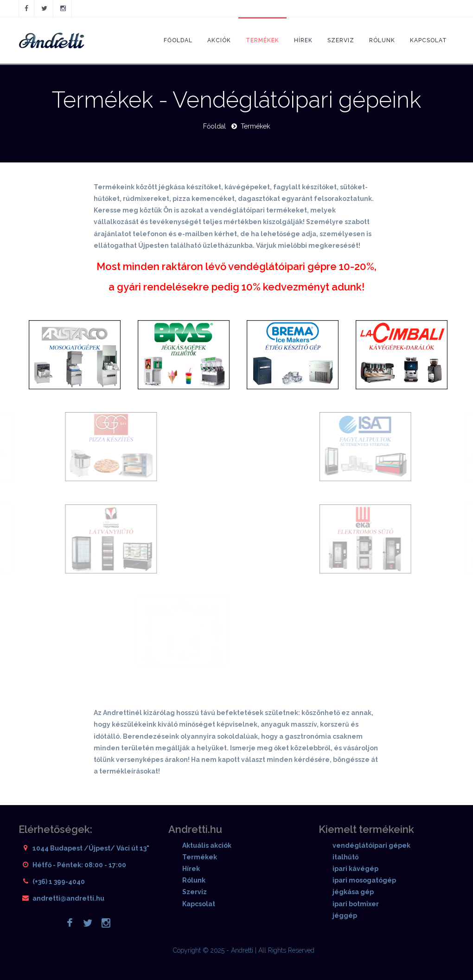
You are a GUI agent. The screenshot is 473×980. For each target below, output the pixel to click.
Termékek (262, 40)
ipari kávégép (355, 869)
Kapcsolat (428, 40)
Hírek (303, 40)
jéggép (345, 916)
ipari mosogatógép (364, 880)
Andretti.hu (195, 829)
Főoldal (178, 40)
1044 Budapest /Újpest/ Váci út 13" (91, 848)
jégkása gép (353, 892)
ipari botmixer (356, 904)
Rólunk (382, 40)
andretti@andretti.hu (68, 898)
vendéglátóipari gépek (371, 845)
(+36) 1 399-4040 (59, 882)
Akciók (219, 40)
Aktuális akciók (207, 845)
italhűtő (345, 857)
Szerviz (341, 40)
